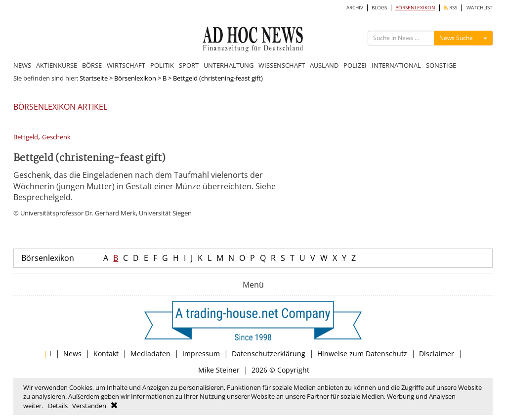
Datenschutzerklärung (269, 354)
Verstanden (89, 406)
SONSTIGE (441, 65)
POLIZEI (355, 65)
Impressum (201, 354)
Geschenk (56, 137)
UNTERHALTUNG (229, 65)
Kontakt (106, 354)
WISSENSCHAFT (282, 65)
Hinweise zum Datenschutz (362, 354)
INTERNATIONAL (396, 65)
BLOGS (379, 8)
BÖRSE (92, 65)
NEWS (22, 65)
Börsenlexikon (135, 78)
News (72, 354)
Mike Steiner (219, 370)
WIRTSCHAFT (126, 65)
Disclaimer (437, 354)
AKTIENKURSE (57, 65)
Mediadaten (150, 354)
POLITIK (162, 65)
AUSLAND (324, 65)
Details (58, 406)
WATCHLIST (480, 8)
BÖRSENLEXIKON (415, 8)
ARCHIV (355, 8)
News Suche (456, 38)
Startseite (94, 78)
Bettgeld (26, 137)
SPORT (189, 65)
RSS (450, 8)
